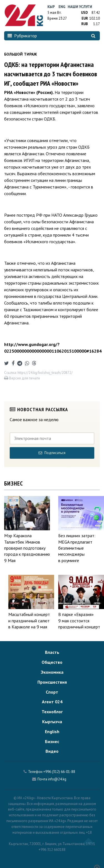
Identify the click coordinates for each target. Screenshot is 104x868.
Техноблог (52, 712)
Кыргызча (52, 722)
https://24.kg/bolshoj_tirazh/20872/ (45, 373)
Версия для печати (22, 378)
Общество (52, 662)
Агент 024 (52, 702)
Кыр (51, 7)
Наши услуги (80, 7)
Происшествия (52, 682)
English (52, 731)
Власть (52, 652)
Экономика (52, 672)
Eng (62, 7)
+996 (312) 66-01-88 (59, 772)
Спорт (52, 692)
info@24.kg (57, 779)
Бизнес (52, 741)
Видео (52, 751)
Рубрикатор (22, 36)
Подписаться (52, 453)
